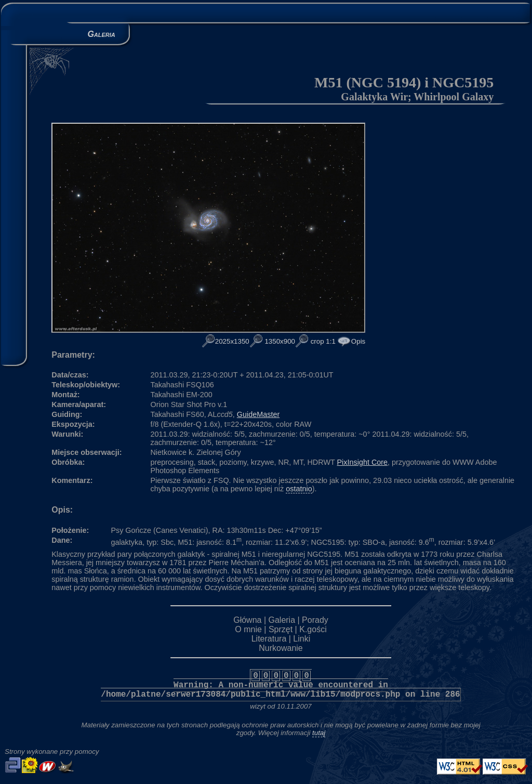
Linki (302, 639)
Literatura (269, 639)
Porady (315, 620)
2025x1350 (232, 341)
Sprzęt (281, 629)
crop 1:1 (322, 341)
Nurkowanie (281, 648)
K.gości (313, 629)
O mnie (248, 629)
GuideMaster (258, 414)
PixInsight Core (363, 462)
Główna (247, 620)
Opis (358, 341)
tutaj (319, 733)
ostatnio (299, 489)
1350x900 (279, 341)
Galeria (282, 620)
